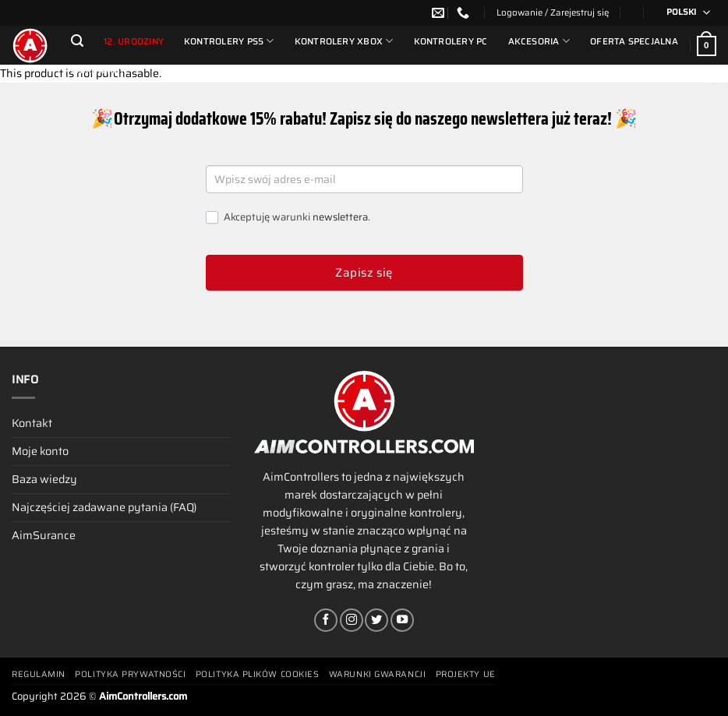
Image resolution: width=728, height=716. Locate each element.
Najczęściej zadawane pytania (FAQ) (104, 507)
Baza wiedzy (44, 479)
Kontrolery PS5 (229, 41)
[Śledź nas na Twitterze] (376, 620)
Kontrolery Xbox (344, 41)
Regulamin (39, 674)
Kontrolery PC (451, 41)
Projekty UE (466, 674)
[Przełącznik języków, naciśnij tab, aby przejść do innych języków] (683, 13)
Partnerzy (98, 70)
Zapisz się (364, 273)
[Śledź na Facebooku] (326, 620)
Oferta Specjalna (634, 41)
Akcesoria (539, 41)
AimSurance (44, 535)
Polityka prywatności (130, 674)
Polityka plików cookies (258, 674)
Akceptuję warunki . (288, 218)
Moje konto (40, 451)
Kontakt (32, 423)
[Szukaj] (77, 41)
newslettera (340, 217)
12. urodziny (134, 41)
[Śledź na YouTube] (402, 620)
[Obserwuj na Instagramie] (352, 620)
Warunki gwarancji (377, 674)
